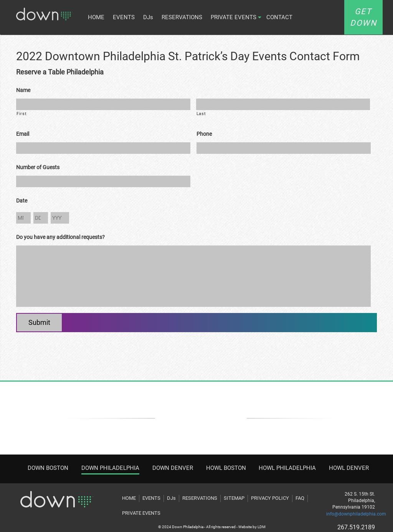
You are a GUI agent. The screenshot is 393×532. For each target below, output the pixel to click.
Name (23, 90)
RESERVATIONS (182, 17)
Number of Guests (38, 167)
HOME (96, 17)
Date (22, 201)
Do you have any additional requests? (60, 237)
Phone (204, 134)
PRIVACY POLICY (270, 498)
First (21, 114)
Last (201, 114)
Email (23, 134)
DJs (148, 17)
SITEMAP (234, 498)
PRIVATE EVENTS (234, 17)
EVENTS (124, 17)
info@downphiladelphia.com (356, 514)
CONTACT (279, 17)
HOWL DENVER (349, 468)
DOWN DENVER (173, 468)
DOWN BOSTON (48, 468)
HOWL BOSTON (226, 468)
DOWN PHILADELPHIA (110, 468)
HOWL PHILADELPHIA (287, 468)
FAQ (300, 498)
